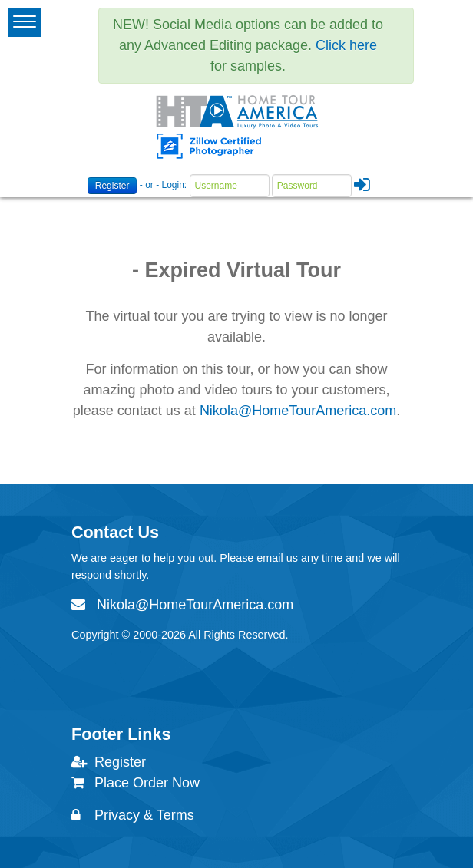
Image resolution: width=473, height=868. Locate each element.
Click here (346, 45)
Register (112, 186)
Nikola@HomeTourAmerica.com (298, 411)
